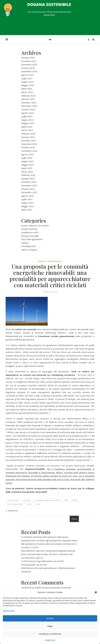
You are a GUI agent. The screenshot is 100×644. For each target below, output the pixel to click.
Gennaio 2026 (28, 58)
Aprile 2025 (27, 89)
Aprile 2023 (27, 168)
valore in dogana (29, 250)
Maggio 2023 (28, 165)
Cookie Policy (50, 640)
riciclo (29, 504)
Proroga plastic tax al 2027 (34, 565)
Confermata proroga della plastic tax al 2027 (43, 561)
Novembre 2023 (29, 144)
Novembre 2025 (29, 64)
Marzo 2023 (27, 172)
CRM (66, 500)
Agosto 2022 (27, 196)
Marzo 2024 (27, 130)
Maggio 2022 (28, 206)
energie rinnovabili (30, 236)
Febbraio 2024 (28, 134)
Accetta (50, 618)
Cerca (74, 519)
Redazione (13, 511)
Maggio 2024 (28, 123)
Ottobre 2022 (28, 189)
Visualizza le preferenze (50, 634)
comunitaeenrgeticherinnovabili (47, 500)
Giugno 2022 (27, 203)
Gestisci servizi (9, 611)
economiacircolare (15, 504)
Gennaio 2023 (28, 179)
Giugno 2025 (27, 82)
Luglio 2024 (27, 116)
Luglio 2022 (27, 199)
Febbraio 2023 (28, 175)
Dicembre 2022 (29, 182)
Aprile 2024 (27, 127)
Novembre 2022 (29, 185)
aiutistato (27, 500)
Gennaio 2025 (28, 99)
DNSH (75, 500)
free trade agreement (32, 239)
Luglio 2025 (27, 78)
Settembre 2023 (29, 151)
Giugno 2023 (27, 161)
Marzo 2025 (27, 92)
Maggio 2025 (28, 85)
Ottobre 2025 (28, 68)
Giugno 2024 (27, 120)
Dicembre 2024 (29, 103)
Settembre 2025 (29, 71)
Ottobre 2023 (28, 147)
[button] (96, 592)
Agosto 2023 (27, 154)
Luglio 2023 (27, 158)
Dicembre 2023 (29, 140)
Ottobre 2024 (28, 109)
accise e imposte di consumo (35, 225)
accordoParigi (13, 500)
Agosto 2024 (27, 113)
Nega (50, 626)
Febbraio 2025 (28, 96)
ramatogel (26, 588)
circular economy (29, 229)
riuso (38, 504)
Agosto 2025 (27, 75)
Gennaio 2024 (28, 137)
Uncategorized (28, 246)
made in (25, 243)
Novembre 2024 (29, 106)
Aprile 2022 (27, 210)
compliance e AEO (30, 232)
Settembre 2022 (29, 192)
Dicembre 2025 (29, 61)
